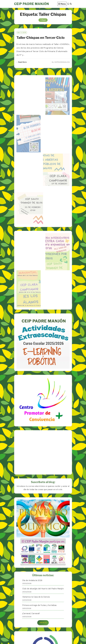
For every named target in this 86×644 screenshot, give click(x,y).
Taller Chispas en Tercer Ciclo (41, 38)
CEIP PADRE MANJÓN (32, 4)
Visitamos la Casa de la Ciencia (36, 597)
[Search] (71, 4)
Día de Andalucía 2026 (32, 580)
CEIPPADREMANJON (62, 62)
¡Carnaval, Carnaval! (31, 613)
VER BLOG (43, 623)
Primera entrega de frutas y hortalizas (39, 605)
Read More (22, 62)
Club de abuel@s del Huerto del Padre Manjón (43, 589)
